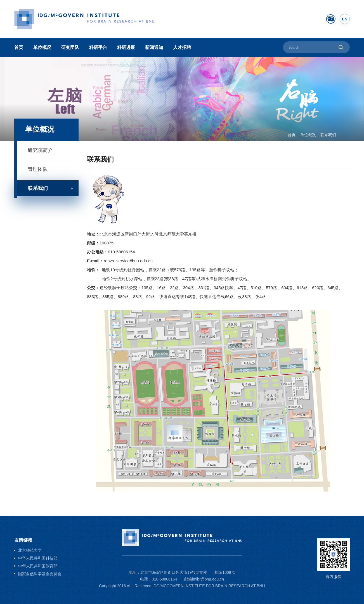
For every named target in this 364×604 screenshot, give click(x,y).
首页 (19, 47)
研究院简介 (40, 150)
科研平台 (98, 47)
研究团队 (70, 47)
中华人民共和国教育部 (38, 566)
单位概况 (42, 47)
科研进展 (126, 47)
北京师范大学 (30, 550)
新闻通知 (154, 47)
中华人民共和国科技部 (38, 558)
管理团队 (38, 169)
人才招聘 (182, 47)
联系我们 (328, 135)
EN (345, 19)
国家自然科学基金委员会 (40, 574)
